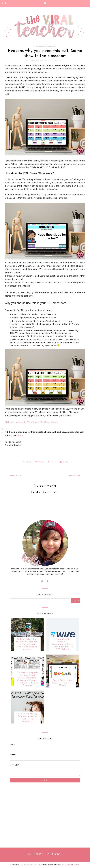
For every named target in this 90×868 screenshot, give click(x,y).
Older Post (74, 476)
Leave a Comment (56, 61)
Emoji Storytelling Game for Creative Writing (63, 683)
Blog (36, 46)
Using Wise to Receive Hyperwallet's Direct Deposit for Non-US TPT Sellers (63, 644)
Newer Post (16, 476)
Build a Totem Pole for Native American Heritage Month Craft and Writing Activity (27, 644)
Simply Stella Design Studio (68, 865)
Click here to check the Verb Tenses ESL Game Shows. (31, 422)
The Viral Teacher (34, 865)
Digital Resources (48, 46)
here (21, 435)
